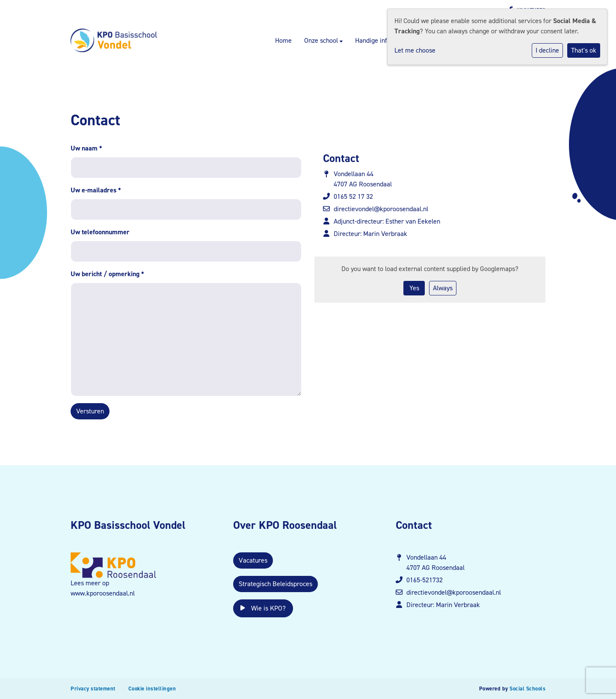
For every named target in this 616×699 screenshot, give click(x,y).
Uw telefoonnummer (100, 232)
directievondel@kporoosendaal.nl (381, 209)
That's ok (584, 50)
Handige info (373, 40)
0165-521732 (425, 580)
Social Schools (527, 689)
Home (283, 40)
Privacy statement (93, 689)
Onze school (322, 40)
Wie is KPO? (263, 608)
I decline (547, 50)
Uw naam (86, 148)
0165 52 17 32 (353, 196)
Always (443, 288)
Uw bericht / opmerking (107, 274)
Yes (414, 288)
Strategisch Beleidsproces (275, 584)
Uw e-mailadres (96, 190)
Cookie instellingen (152, 689)
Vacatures (253, 560)
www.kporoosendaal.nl (103, 593)
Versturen (90, 411)
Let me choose (415, 50)
